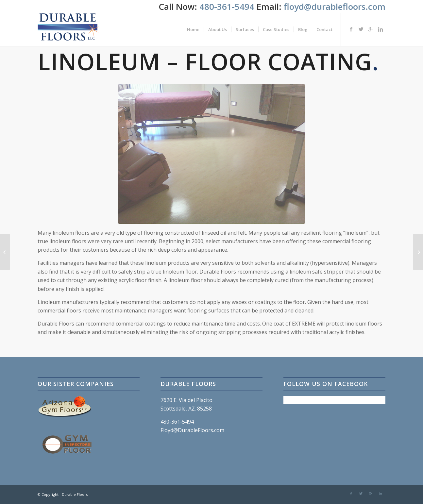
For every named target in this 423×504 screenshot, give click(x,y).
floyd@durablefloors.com (335, 7)
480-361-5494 (228, 7)
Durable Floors (75, 494)
